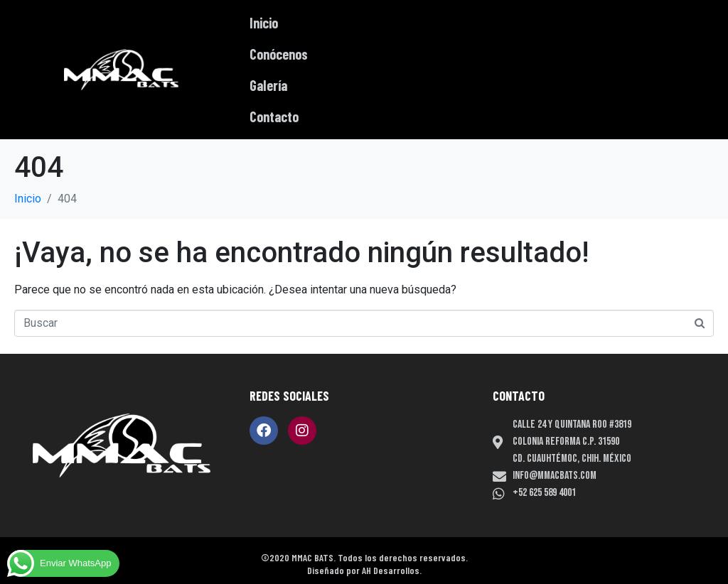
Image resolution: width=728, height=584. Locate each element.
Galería (268, 85)
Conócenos (279, 54)
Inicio (264, 23)
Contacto (274, 117)
